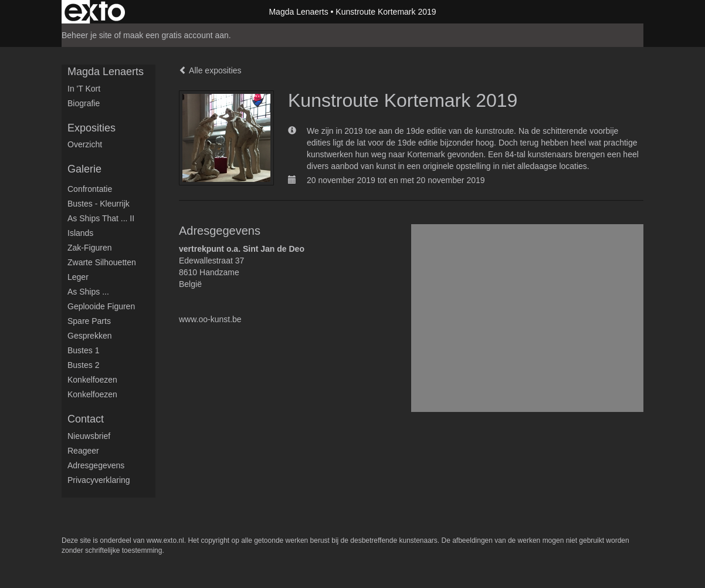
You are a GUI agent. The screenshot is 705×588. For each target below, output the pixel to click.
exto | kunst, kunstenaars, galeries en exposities (95, 12)
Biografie (84, 103)
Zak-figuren (89, 248)
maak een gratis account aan (176, 35)
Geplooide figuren (101, 306)
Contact (86, 419)
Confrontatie (90, 189)
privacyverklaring (99, 480)
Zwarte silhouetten (102, 262)
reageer (83, 451)
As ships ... (88, 292)
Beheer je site (87, 35)
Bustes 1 (83, 350)
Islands (80, 233)
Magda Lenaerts (298, 12)
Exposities (91, 128)
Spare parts (89, 321)
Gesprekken (89, 336)
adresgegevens (96, 465)
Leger (78, 277)
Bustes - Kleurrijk (99, 204)
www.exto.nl (165, 540)
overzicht (85, 144)
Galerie (84, 169)
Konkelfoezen (92, 380)
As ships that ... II (101, 218)
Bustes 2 (83, 365)
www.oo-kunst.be (210, 319)
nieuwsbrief (89, 436)
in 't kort (84, 89)
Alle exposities (210, 70)
